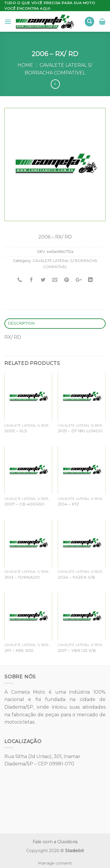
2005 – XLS (16, 431)
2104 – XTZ (68, 504)
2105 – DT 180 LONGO (80, 431)
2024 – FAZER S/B (76, 577)
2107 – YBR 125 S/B (77, 650)
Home (25, 65)
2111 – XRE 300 (19, 650)
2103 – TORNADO (22, 577)
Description (21, 323)
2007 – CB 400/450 (24, 504)
